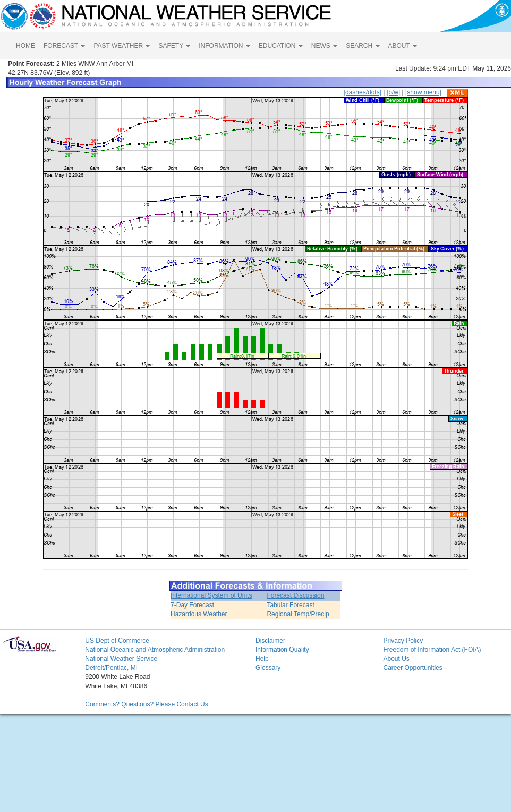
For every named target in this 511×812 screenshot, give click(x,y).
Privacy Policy (403, 641)
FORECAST (64, 46)
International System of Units (211, 595)
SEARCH (363, 46)
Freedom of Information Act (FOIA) (432, 650)
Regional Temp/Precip (298, 614)
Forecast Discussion (295, 595)
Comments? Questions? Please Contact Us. (147, 704)
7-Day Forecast (192, 605)
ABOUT (403, 46)
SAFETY (174, 46)
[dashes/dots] (363, 92)
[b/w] (393, 92)
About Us (396, 659)
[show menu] (423, 92)
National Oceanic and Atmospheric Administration (155, 650)
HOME (25, 46)
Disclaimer (270, 641)
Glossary (268, 668)
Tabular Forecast (290, 605)
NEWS (324, 46)
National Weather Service (121, 659)
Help (262, 659)
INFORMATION (224, 46)
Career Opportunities (412, 668)
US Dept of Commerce (117, 641)
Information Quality (282, 650)
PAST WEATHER (122, 46)
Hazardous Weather (199, 614)
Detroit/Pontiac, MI (111, 668)
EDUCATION (281, 46)
